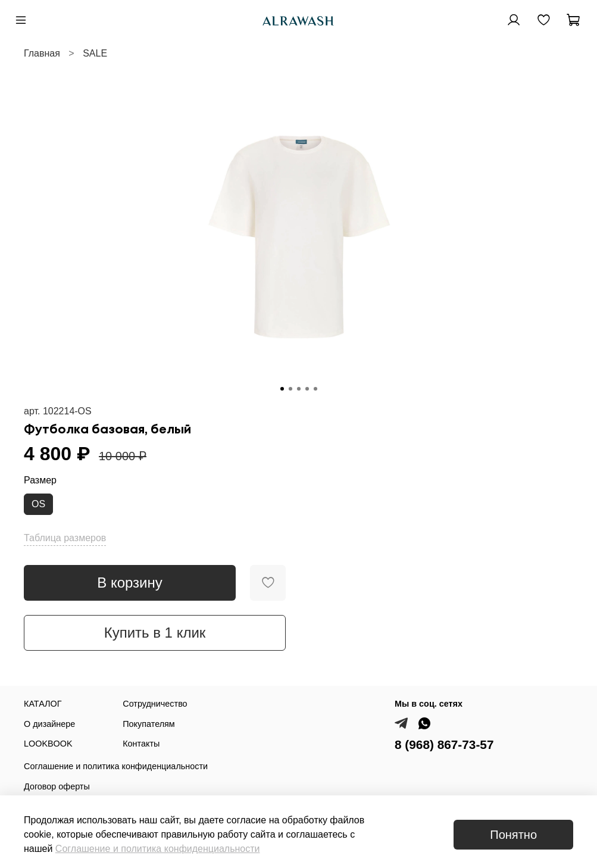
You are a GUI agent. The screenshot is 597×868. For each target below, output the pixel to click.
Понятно (513, 835)
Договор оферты (57, 786)
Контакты (141, 744)
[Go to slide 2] (290, 389)
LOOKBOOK (48, 744)
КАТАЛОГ (43, 704)
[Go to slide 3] (299, 389)
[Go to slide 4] (307, 389)
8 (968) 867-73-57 (444, 744)
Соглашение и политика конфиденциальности (116, 766)
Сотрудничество (155, 704)
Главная (42, 53)
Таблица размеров (65, 538)
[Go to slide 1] (282, 389)
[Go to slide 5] (315, 389)
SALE (95, 53)
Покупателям (149, 724)
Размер (40, 480)
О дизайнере (49, 724)
